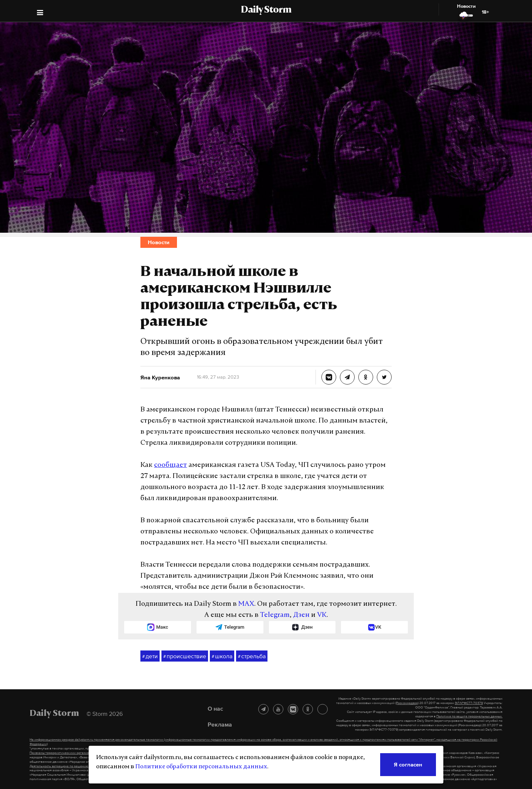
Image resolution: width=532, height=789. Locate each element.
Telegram (275, 615)
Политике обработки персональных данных (201, 767)
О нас (215, 708)
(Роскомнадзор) (407, 703)
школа (222, 656)
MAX (246, 604)
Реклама (220, 724)
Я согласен (408, 764)
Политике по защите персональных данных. (469, 716)
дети (150, 656)
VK (322, 615)
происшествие (185, 656)
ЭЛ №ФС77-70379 (469, 703)
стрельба (252, 656)
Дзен (301, 615)
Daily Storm (266, 10)
